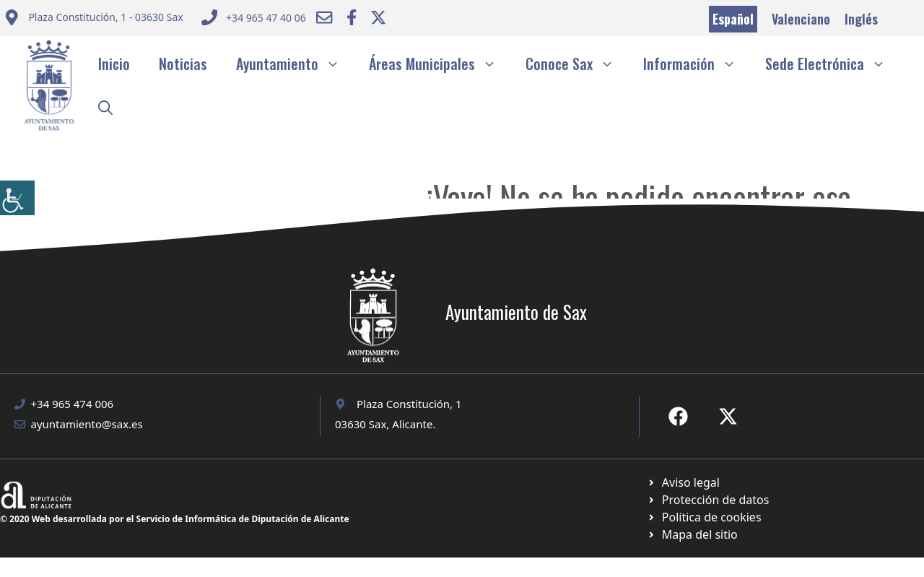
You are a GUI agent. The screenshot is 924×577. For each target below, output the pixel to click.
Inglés (861, 19)
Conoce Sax (577, 64)
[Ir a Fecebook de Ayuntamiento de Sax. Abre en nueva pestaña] (678, 416)
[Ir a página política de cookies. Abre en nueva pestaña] (708, 500)
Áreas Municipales (440, 64)
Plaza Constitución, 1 (409, 404)
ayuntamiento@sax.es (87, 424)
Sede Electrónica (833, 64)
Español (733, 19)
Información (697, 64)
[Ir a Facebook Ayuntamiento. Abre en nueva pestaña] (352, 17)
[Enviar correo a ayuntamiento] (93, 19)
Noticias (183, 64)
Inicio (114, 64)
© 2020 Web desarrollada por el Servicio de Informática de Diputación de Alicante (175, 519)
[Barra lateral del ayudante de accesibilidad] (17, 198)
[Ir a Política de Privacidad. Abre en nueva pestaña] (683, 482)
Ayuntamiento (295, 64)
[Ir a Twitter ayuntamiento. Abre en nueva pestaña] (378, 17)
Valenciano (801, 19)
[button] (105, 107)
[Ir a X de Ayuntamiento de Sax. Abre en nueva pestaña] (728, 416)
